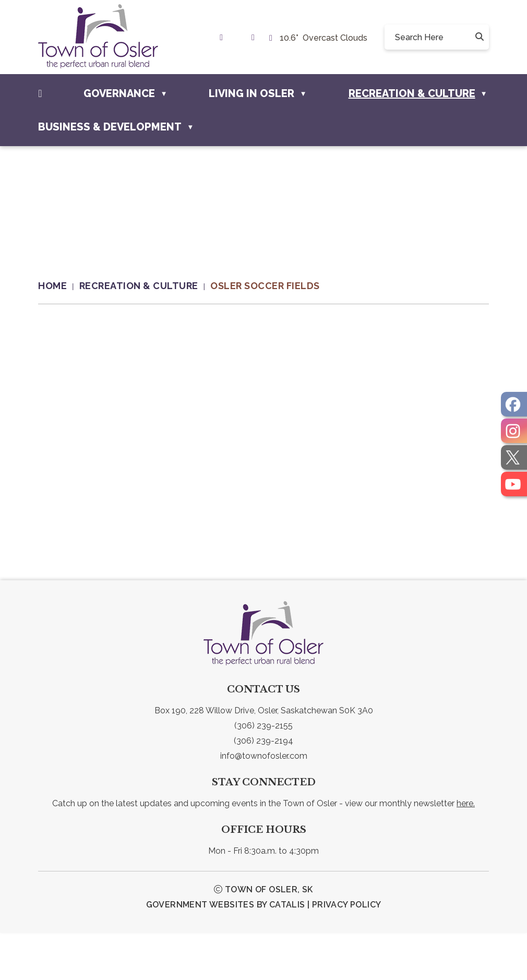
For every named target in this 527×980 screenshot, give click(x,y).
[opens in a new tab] (514, 404)
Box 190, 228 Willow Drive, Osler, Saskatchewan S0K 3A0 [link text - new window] (264, 758)
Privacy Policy (347, 952)
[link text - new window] (224, 37)
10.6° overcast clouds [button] (324, 38)
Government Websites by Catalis (226, 952)
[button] (478, 37)
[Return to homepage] (59, 286)
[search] (433, 37)
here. (466, 851)
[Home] (40, 93)
